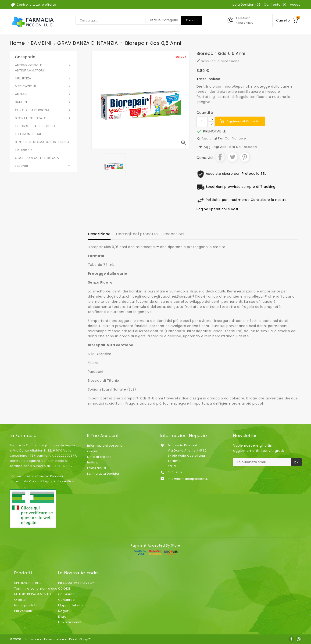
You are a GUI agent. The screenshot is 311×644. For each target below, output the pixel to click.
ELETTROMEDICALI (29, 134)
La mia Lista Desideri (104, 474)
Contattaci (67, 600)
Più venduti (23, 611)
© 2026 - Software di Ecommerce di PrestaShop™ (50, 639)
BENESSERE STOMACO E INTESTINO (42, 142)
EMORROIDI (24, 150)
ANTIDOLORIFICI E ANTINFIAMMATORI (43, 68)
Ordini (92, 451)
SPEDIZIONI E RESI (28, 583)
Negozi (64, 611)
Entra (62, 617)
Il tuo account (103, 436)
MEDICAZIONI (43, 86)
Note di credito (99, 457)
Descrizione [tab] (99, 234)
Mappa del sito (70, 605)
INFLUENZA (43, 78)
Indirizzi (93, 462)
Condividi (220, 157)
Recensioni (174, 234)
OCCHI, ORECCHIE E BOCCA (37, 158)
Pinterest (245, 157)
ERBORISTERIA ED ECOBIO (35, 126)
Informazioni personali (106, 446)
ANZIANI (43, 94)
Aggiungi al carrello (243, 121)
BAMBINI (43, 102)
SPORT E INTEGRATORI (43, 118)
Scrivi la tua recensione (218, 61)
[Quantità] (202, 122)
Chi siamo (66, 594)
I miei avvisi (97, 468)
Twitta (232, 157)
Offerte (20, 600)
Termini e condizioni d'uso (36, 589)
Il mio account (70, 622)
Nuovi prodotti (26, 605)
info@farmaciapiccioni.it (188, 479)
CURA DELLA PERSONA (43, 110)
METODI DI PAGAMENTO (33, 594)
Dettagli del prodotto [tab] (137, 234)
